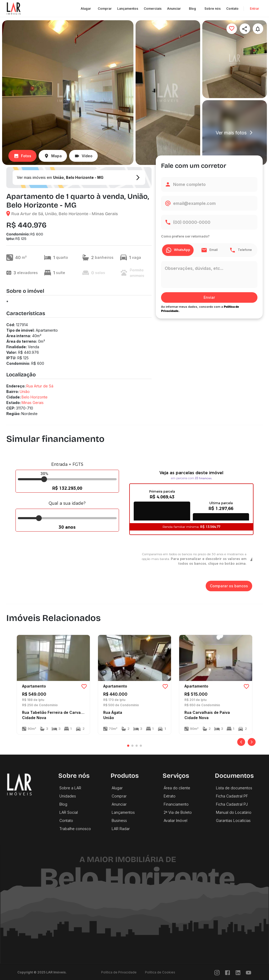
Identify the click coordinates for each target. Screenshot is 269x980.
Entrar (254, 9)
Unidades (68, 796)
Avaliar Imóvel (175, 820)
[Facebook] (227, 972)
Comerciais (153, 9)
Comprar (105, 9)
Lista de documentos (234, 788)
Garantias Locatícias (233, 820)
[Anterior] (241, 742)
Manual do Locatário (234, 812)
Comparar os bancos (229, 586)
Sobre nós (213, 9)
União (25, 392)
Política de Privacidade (119, 972)
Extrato (170, 796)
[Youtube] (249, 972)
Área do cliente (177, 788)
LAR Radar (121, 829)
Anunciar (174, 9)
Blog (193, 9)
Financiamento (176, 804)
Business (119, 820)
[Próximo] (252, 742)
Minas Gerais (33, 403)
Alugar (86, 9)
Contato (232, 9)
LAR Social (69, 812)
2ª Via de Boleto (178, 812)
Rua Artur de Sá (40, 386)
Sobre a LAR (70, 788)
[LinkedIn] (238, 972)
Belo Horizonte (35, 397)
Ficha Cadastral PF (232, 796)
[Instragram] (217, 972)
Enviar (209, 298)
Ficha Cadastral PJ (232, 804)
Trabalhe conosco (75, 829)
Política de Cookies (160, 972)
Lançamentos (128, 9)
